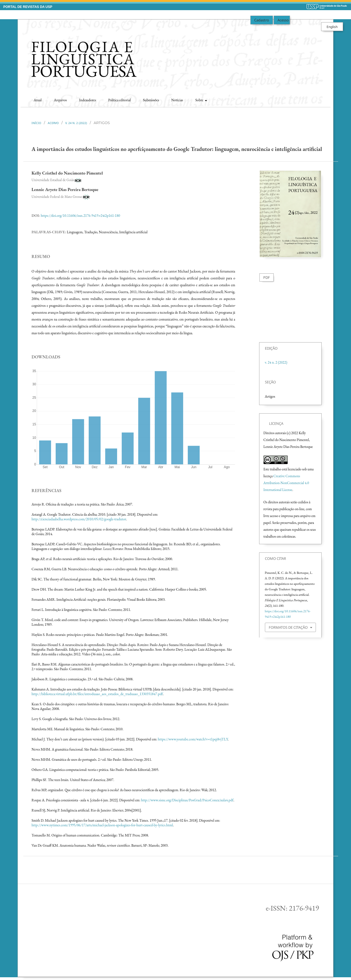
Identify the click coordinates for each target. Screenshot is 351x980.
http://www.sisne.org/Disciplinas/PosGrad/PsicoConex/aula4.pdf (187, 800)
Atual (38, 100)
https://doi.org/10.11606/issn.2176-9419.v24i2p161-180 (80, 216)
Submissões (151, 100)
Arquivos (60, 100)
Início (36, 123)
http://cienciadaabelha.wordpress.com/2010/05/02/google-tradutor (79, 519)
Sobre (200, 100)
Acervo (53, 123)
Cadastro (262, 20)
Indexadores (87, 100)
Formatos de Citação (288, 627)
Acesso (283, 20)
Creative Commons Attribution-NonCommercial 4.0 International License (286, 483)
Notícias (177, 100)
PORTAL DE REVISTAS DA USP (28, 7)
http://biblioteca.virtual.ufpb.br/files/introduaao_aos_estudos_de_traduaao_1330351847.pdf (97, 694)
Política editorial (120, 100)
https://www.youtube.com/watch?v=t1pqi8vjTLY (193, 739)
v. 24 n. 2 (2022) (76, 123)
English (332, 27)
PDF (267, 277)
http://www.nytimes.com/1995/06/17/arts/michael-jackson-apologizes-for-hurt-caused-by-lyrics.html (102, 825)
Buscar (320, 98)
